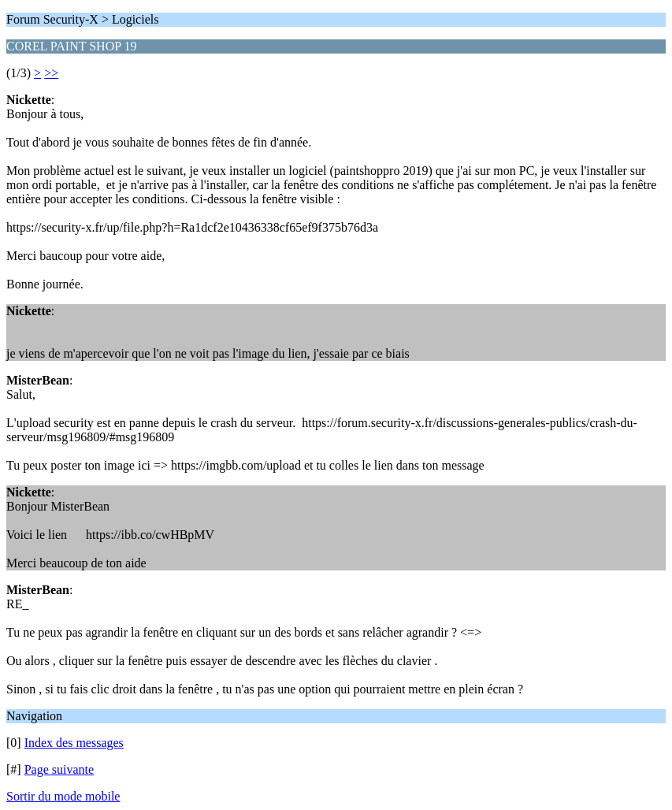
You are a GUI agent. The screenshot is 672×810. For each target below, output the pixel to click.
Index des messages (74, 743)
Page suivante (59, 769)
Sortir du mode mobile (63, 796)
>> (51, 73)
